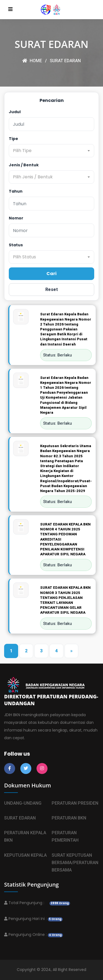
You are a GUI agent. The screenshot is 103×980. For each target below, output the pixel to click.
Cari (51, 274)
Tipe (13, 139)
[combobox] (51, 151)
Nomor (16, 218)
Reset (52, 290)
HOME (32, 61)
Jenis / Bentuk (24, 165)
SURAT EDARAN (65, 61)
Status (16, 245)
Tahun (16, 191)
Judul (15, 112)
